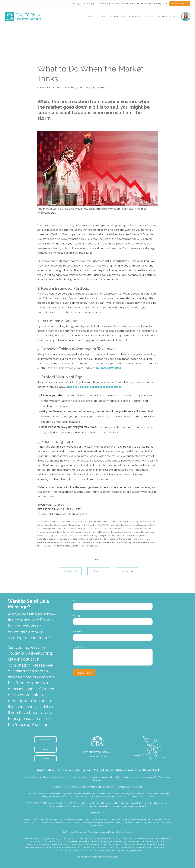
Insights (149, 16)
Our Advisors (117, 4)
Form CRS (146, 4)
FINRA (80, 796)
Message (79, 647)
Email (77, 616)
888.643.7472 (160, 4)
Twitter (99, 571)
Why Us (106, 16)
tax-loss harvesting (108, 368)
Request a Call (168, 16)
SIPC (86, 796)
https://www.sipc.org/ (108, 857)
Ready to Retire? (82, 4)
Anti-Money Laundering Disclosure (110, 770)
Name (77, 601)
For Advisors (133, 4)
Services (134, 16)
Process (120, 16)
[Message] (113, 657)
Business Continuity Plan (71, 770)
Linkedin (127, 571)
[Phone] (113, 637)
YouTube (45, 759)
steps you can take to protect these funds (94, 387)
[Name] (113, 606)
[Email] (113, 622)
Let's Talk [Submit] (84, 673)
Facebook (70, 571)
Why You (92, 16)
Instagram (46, 749)
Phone (77, 631)
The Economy (100, 88)
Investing (69, 88)
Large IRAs (84, 88)
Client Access (180, 4)
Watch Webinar (101, 4)
